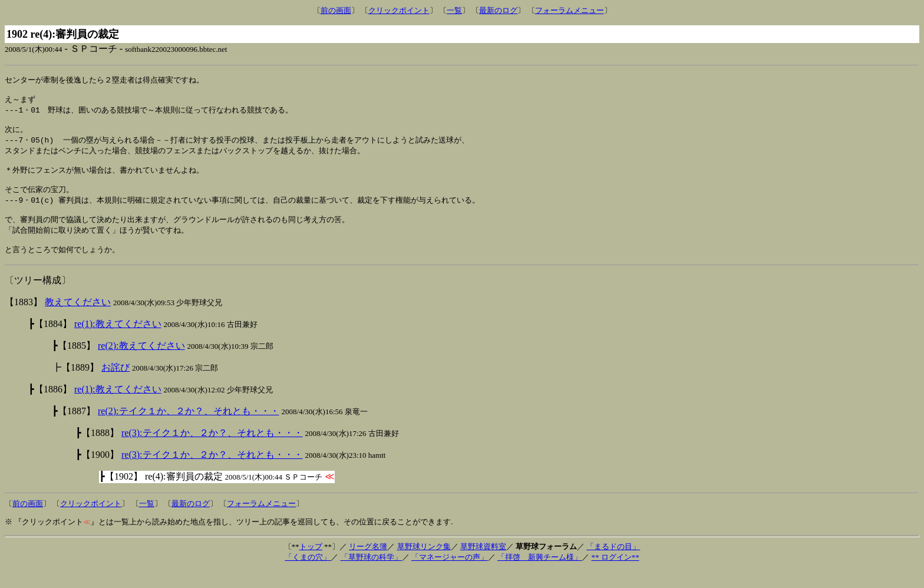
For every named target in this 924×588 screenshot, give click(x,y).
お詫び (115, 385)
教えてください (78, 320)
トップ (311, 564)
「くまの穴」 (308, 575)
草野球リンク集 (424, 564)
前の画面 (336, 10)
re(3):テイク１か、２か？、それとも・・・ (212, 450)
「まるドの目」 (613, 564)
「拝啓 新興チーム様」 (539, 575)
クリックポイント (399, 10)
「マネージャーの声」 (450, 575)
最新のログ (498, 10)
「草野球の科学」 (371, 575)
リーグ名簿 (368, 564)
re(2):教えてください (141, 363)
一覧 (454, 10)
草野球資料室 (483, 564)
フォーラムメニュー (570, 10)
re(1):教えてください (118, 341)
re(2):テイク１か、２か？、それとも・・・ (189, 429)
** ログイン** (615, 575)
